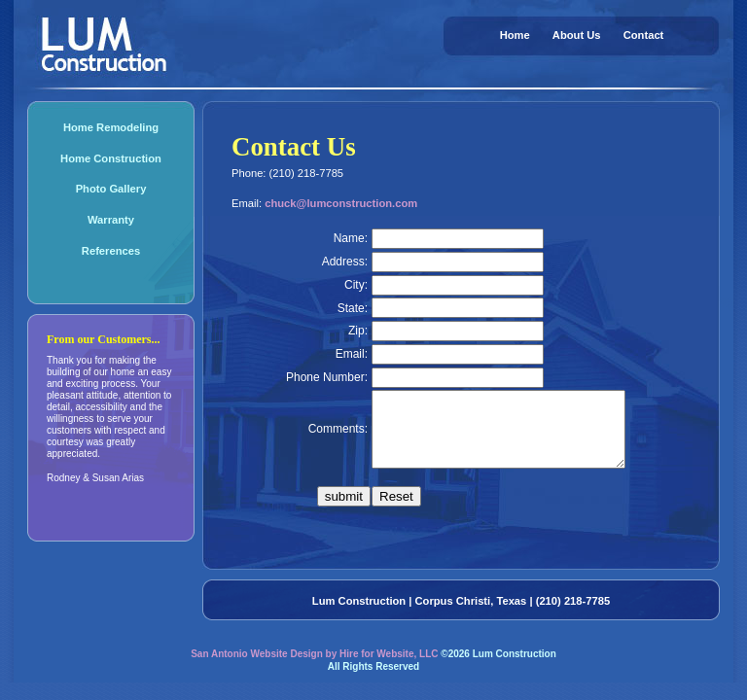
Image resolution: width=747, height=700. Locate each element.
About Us (577, 35)
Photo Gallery (111, 189)
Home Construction (111, 158)
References (111, 251)
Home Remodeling (111, 127)
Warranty (111, 220)
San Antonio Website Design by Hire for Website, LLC (314, 668)
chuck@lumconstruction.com (341, 203)
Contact (644, 35)
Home (515, 35)
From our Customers (99, 339)
